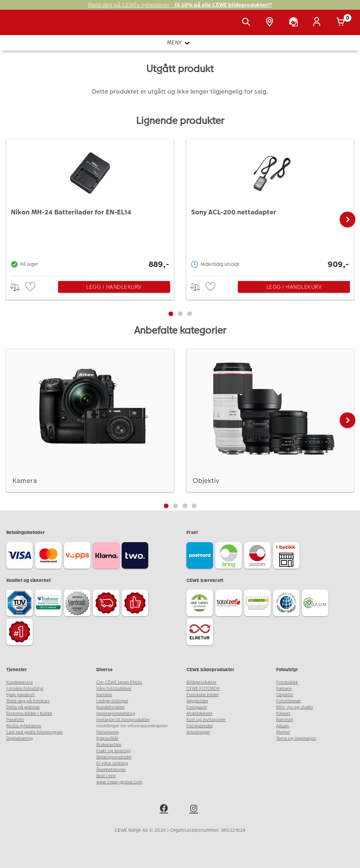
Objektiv (285, 695)
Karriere (104, 695)
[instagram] (195, 810)
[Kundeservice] (295, 23)
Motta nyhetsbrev (24, 726)
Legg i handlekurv (114, 287)
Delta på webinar (23, 707)
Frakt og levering (113, 751)
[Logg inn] (318, 23)
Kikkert (283, 713)
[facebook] (165, 810)
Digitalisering (20, 738)
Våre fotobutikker (114, 689)
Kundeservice (20, 682)
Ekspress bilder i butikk (29, 713)
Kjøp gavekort (20, 695)
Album (283, 726)
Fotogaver (197, 707)
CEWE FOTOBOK (203, 689)
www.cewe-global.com (120, 782)
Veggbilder (197, 701)
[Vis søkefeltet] (248, 23)
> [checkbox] (18, 287)
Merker (283, 732)
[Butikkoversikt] (271, 23)
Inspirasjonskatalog (116, 713)
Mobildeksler (200, 713)
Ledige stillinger (112, 701)
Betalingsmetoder (114, 757)
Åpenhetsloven (111, 770)
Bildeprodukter (201, 682)
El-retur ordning (112, 763)
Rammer (285, 720)
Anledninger (198, 732)
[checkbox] (31, 287)
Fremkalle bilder (203, 695)
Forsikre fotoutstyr (25, 689)
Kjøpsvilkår (107, 738)
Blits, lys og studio (295, 707)
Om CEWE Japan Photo (119, 682)
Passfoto (15, 720)
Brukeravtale (109, 745)
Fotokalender (200, 726)
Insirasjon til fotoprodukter (123, 720)
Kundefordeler (111, 707)
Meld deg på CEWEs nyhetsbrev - (180, 5)
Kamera (284, 689)
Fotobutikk (287, 682)
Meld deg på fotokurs (28, 701)
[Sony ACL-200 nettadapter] (270, 205)
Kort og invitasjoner (206, 720)
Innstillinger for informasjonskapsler (132, 726)
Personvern (107, 732)
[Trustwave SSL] (50, 604)
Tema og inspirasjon (296, 738)
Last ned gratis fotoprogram (35, 732)
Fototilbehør (289, 701)
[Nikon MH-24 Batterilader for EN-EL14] (90, 205)
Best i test (106, 776)
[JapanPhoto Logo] (22, 27)
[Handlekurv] (342, 23)
